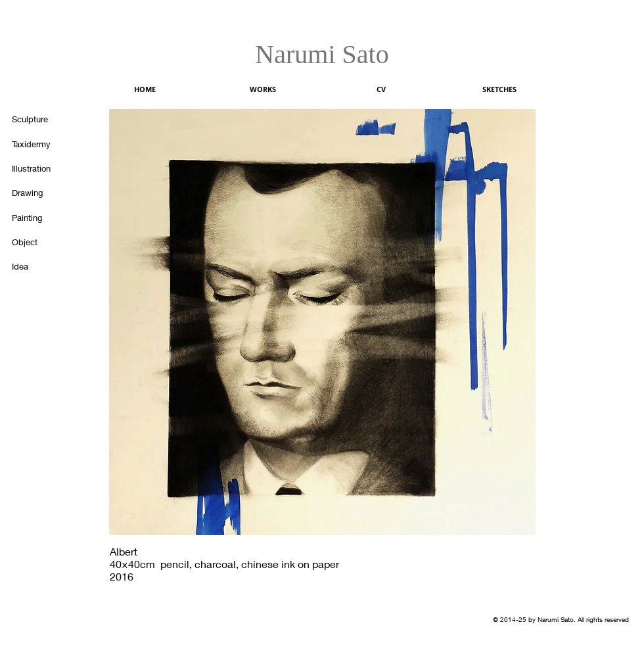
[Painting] (38, 218)
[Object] (38, 242)
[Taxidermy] (38, 144)
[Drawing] (38, 193)
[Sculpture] (38, 119)
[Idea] (38, 266)
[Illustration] (38, 168)
